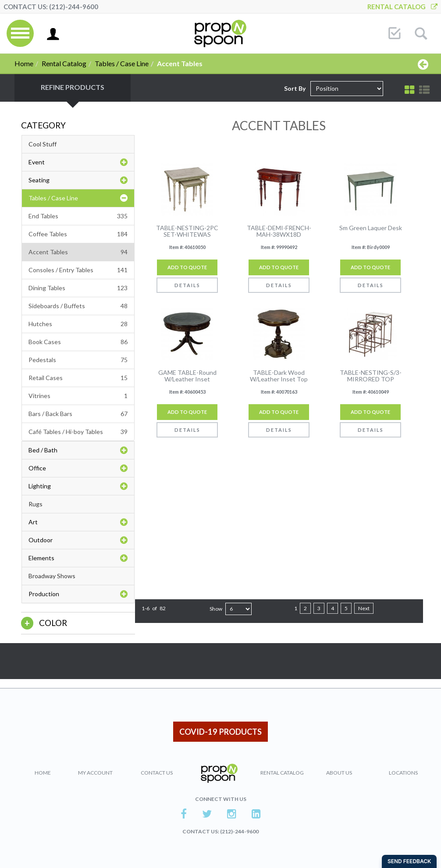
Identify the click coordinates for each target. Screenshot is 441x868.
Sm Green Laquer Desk (371, 228)
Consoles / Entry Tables (78, 270)
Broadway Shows (52, 576)
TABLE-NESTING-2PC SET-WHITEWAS (187, 231)
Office (78, 468)
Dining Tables (78, 288)
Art (78, 522)
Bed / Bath (78, 450)
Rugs (36, 504)
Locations (403, 773)
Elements (78, 558)
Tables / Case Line (122, 63)
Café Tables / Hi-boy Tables (78, 432)
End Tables (78, 216)
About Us (339, 773)
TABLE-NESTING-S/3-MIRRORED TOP (371, 376)
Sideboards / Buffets (78, 306)
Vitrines (78, 396)
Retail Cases (78, 378)
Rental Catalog (402, 7)
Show (216, 609)
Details (187, 285)
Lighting (78, 486)
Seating (78, 180)
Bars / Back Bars (78, 414)
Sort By (295, 88)
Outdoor (78, 540)
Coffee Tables (78, 234)
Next (364, 608)
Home (24, 63)
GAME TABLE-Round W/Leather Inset (187, 376)
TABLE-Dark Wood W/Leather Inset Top (279, 376)
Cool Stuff (43, 144)
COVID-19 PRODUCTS (220, 732)
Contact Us (157, 773)
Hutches (78, 324)
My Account (95, 773)
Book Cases (78, 342)
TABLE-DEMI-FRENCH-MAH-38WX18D (279, 231)
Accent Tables (78, 252)
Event (78, 162)
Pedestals (78, 360)
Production (78, 594)
